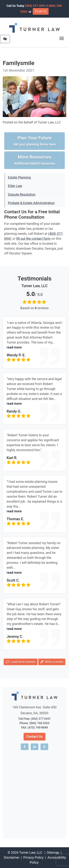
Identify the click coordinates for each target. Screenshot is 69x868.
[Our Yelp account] (44, 747)
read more (14, 347)
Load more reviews (21, 662)
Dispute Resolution (22, 194)
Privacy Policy (33, 857)
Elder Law (15, 186)
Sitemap (53, 852)
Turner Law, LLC (31, 852)
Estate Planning (19, 177)
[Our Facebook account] (25, 747)
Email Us (41, 11)
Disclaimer (12, 857)
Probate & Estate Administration (31, 203)
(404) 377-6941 (35, 6)
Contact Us (34, 737)
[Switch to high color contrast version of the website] (5, 39)
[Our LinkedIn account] (35, 747)
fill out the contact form (33, 239)
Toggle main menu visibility (62, 38)
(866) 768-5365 (39, 723)
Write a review (52, 662)
